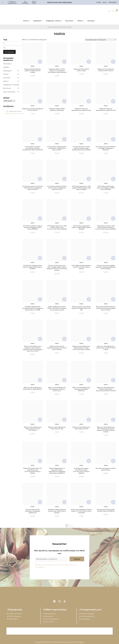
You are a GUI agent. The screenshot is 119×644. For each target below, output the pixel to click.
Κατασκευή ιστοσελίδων (68, 642)
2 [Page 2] (69, 526)
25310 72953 (34, 2)
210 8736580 (25, 2)
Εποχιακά (92, 21)
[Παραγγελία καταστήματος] (101, 40)
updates (6, 67)
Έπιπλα (27, 21)
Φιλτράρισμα (9, 52)
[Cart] (116, 11)
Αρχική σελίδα (52, 27)
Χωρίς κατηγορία (9, 92)
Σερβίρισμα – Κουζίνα (54, 21)
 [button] (40, 62)
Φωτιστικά (70, 21)
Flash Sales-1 (8, 64)
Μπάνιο (81, 21)
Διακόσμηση (38, 21)
